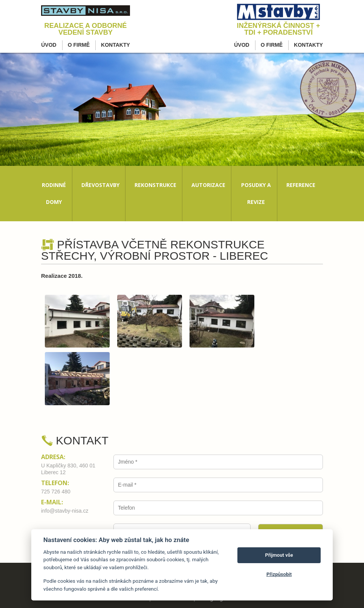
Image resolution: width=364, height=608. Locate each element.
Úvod (49, 45)
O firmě (79, 45)
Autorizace (208, 185)
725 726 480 (56, 492)
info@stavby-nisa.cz (65, 511)
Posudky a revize (256, 193)
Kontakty (115, 45)
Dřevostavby (100, 185)
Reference (301, 185)
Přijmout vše (279, 555)
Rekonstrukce (155, 185)
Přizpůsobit (279, 574)
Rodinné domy (54, 193)
